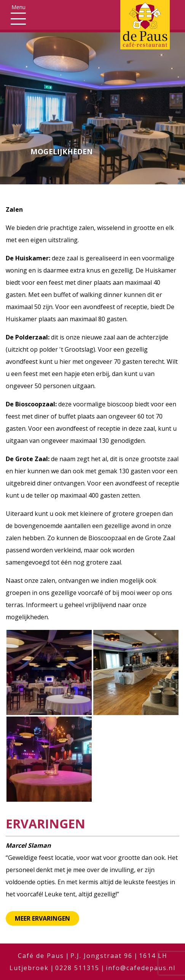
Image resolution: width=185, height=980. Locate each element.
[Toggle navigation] (18, 14)
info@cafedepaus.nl (141, 968)
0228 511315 (77, 968)
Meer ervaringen (42, 918)
